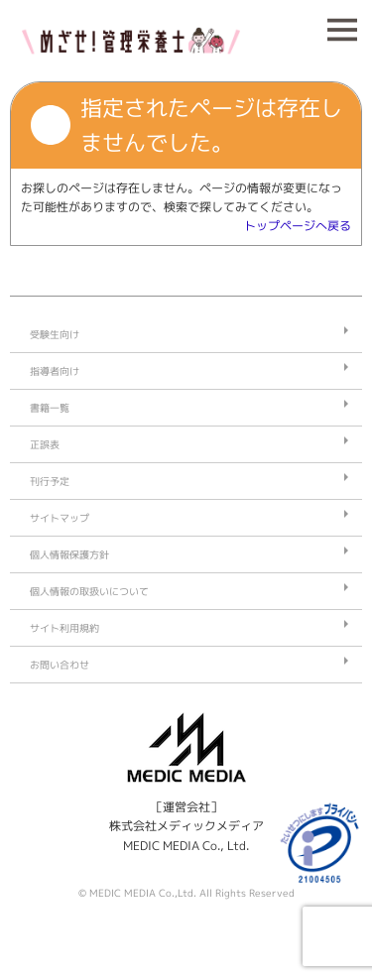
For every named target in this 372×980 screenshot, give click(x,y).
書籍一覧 (50, 408)
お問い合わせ (60, 665)
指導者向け (55, 371)
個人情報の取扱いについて (89, 591)
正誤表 (45, 444)
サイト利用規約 (64, 628)
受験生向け (55, 334)
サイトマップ (60, 518)
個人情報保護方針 (69, 554)
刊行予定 (50, 481)
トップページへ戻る (298, 226)
